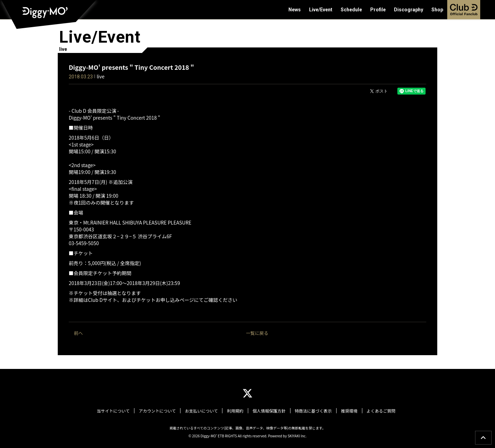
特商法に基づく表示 (312, 411)
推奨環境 (348, 411)
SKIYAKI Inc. (297, 435)
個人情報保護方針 (269, 411)
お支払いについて (202, 411)
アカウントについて (159, 411)
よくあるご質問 (379, 411)
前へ (78, 333)
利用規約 (235, 411)
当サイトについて (115, 411)
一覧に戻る (257, 333)
